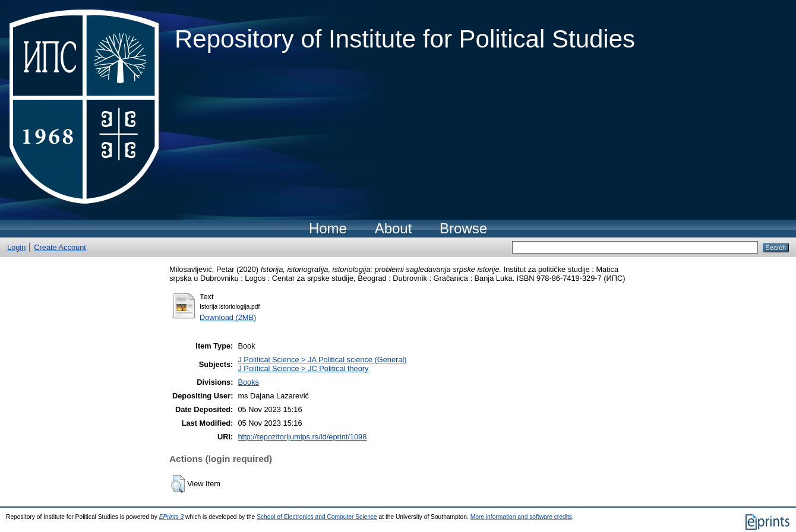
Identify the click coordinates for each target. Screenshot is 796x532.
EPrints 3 (172, 517)
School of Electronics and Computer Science (317, 517)
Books (248, 382)
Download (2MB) (228, 317)
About (394, 228)
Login (16, 247)
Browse (463, 228)
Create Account (60, 247)
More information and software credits (521, 517)
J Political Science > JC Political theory (303, 368)
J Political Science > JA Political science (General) (322, 360)
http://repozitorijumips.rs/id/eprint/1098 (302, 437)
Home (328, 228)
